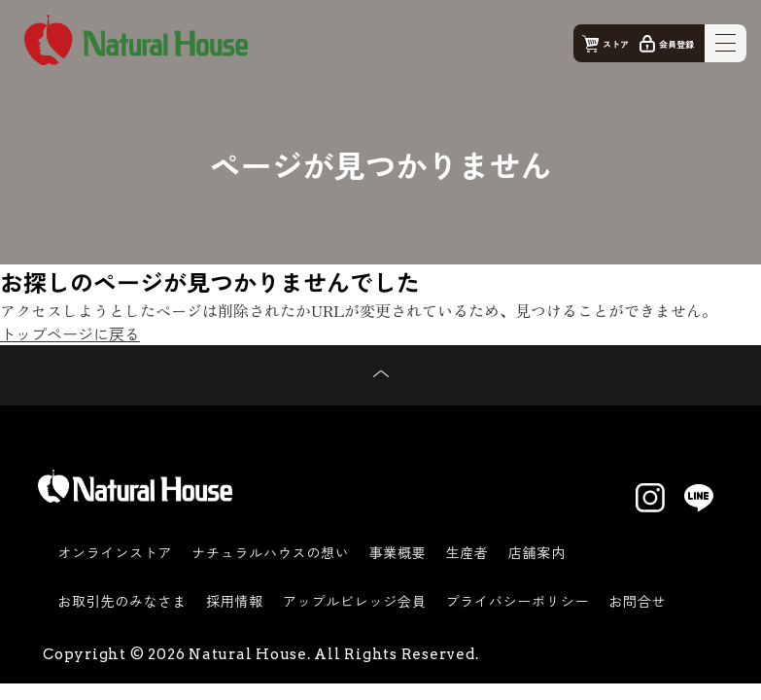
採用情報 (235, 601)
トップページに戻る (70, 333)
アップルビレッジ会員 (355, 601)
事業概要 (398, 552)
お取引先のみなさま (122, 601)
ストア (616, 44)
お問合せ (637, 601)
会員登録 (676, 44)
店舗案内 (537, 552)
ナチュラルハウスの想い (270, 552)
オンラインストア (115, 552)
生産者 (467, 552)
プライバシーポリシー (518, 601)
